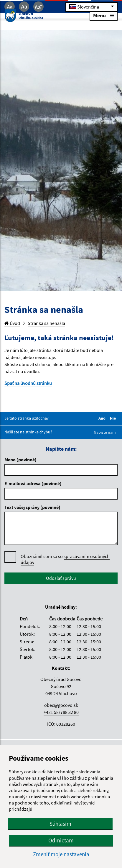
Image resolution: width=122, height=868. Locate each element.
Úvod (12, 323)
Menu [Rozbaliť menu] (104, 15)
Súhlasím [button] (60, 824)
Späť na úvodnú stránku (28, 383)
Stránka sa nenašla (46, 323)
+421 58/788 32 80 (61, 712)
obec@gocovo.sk (61, 705)
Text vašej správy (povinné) (32, 507)
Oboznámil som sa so (65, 559)
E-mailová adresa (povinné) (33, 483)
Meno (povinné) (20, 460)
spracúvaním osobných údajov (65, 559)
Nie (114, 418)
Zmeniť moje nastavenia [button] (61, 854)
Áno (103, 418)
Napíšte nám (105, 432)
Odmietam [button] (61, 840)
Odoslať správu (61, 578)
